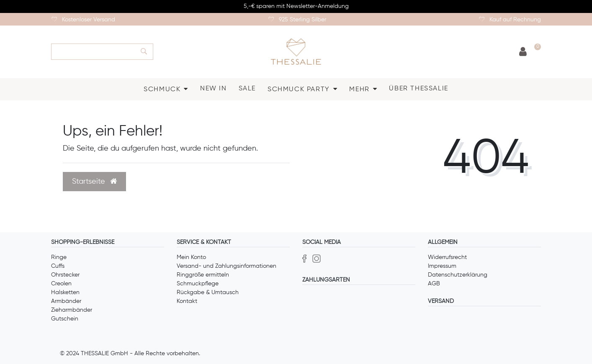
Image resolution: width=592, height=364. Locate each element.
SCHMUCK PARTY (299, 90)
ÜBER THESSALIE (418, 89)
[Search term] (93, 52)
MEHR (359, 90)
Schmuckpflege (198, 284)
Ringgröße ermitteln (203, 275)
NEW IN (214, 89)
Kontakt (187, 301)
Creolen (61, 284)
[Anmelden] (523, 52)
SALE (247, 89)
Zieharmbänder (72, 310)
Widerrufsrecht (447, 257)
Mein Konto (191, 257)
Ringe (59, 257)
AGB (434, 284)
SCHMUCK (162, 90)
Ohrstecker (65, 275)
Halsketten (65, 292)
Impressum (442, 266)
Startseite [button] (94, 182)
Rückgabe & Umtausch (208, 292)
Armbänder (66, 301)
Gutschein (65, 319)
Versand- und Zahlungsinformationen (227, 266)
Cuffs (58, 266)
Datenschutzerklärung (458, 275)
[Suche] (144, 52)
